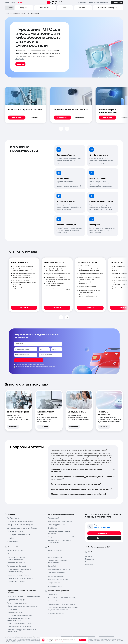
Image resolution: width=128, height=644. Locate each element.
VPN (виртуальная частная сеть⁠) (19, 535)
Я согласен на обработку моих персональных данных (30, 364)
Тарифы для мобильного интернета (20, 525)
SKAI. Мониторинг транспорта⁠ (59, 569)
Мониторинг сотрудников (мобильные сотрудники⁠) (22, 631)
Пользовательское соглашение (87, 636)
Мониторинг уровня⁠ (55, 557)
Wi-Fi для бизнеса (14, 518)
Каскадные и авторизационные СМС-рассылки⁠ (59, 541)
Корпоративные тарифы (16, 600)
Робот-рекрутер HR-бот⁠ (57, 525)
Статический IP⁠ (13, 542)
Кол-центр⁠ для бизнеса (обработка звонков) (16, 558)
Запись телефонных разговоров (19, 627)
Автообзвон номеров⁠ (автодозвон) (20, 615)
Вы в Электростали (32, 2)
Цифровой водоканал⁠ (56, 613)
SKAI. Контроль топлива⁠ (57, 573)
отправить (28, 360)
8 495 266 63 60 (95, 2)
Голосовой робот (54, 518)
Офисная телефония (15, 551)
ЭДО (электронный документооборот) (62, 598)
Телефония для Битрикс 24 (17, 566)
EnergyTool (52, 566)
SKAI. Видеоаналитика (56, 576)
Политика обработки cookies (107, 636)
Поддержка (89, 559)
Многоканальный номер (16, 554)
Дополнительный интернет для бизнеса (22, 528)
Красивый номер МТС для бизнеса (20, 578)
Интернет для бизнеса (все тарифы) (21, 521)
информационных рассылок (18, 637)
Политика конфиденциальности (70, 636)
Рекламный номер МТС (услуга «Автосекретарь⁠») (19, 619)
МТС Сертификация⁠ (55, 586)
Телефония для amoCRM (16, 563)
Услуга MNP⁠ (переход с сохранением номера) (22, 596)
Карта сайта (90, 565)
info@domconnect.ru (15, 642)
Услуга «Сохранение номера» (18, 603)
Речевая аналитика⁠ (55, 551)
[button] (61, 129)
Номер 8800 (12, 609)
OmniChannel (53, 528)
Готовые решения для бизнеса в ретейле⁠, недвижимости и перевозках (62, 609)
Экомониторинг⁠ (54, 554)
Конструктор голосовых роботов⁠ (60, 521)
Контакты (89, 556)
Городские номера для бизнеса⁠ (19, 575)
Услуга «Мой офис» (55, 601)
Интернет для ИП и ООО (16, 531)
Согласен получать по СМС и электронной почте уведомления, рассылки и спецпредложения (35, 367)
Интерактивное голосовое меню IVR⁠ (61, 537)
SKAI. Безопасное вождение (58, 580)
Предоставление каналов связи (19, 624)
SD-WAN (11, 538)
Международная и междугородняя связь (22, 606)
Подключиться (104, 533)
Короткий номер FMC (15, 612)
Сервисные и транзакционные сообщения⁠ (59, 533)
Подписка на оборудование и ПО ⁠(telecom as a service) (20, 571)
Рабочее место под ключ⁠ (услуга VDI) (61, 604)
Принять (83, 640)
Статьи (88, 562)
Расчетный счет (54, 594)
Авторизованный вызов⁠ (16, 582)
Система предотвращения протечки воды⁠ (57, 562)
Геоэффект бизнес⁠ (55, 583)
